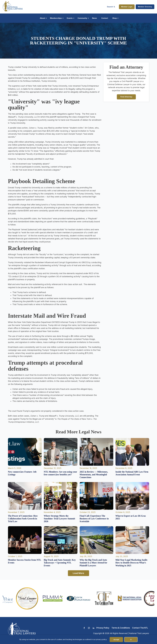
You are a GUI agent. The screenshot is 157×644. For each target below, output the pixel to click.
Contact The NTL (140, 628)
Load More (78, 573)
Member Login (127, 7)
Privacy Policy (103, 628)
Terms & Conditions (121, 628)
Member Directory (145, 7)
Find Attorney (126, 97)
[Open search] (111, 7)
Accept (116, 640)
